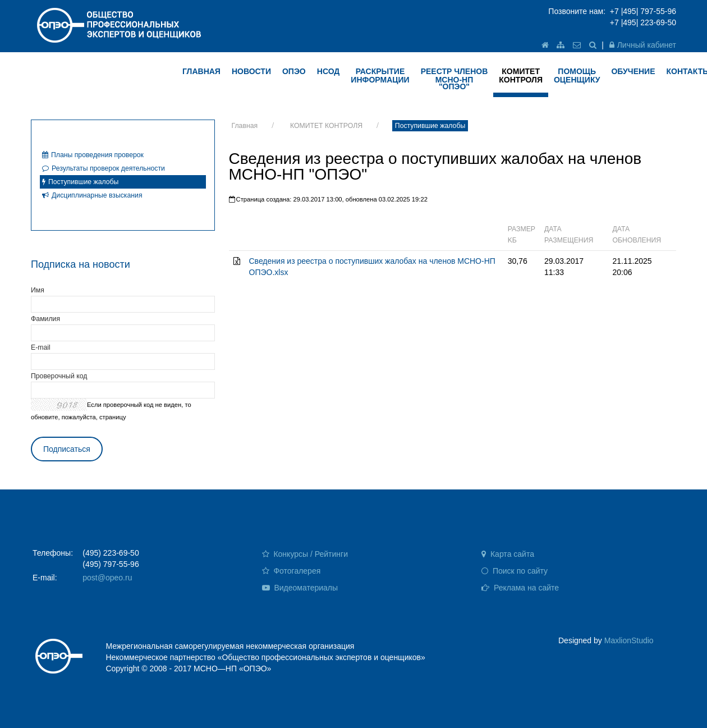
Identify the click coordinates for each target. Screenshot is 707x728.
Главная (245, 126)
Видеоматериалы (300, 588)
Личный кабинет (643, 45)
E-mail (41, 347)
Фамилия (45, 319)
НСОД (329, 71)
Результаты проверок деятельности (104, 168)
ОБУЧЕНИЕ (633, 71)
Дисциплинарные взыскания (92, 195)
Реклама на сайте (520, 588)
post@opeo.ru (107, 578)
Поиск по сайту (515, 571)
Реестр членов (454, 79)
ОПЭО (294, 71)
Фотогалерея (291, 571)
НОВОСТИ (251, 71)
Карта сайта (508, 554)
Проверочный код (59, 376)
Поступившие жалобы (430, 126)
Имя (38, 290)
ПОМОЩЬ (577, 75)
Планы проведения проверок (93, 155)
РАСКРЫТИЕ (380, 75)
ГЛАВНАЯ (201, 71)
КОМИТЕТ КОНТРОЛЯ (326, 126)
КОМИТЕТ (521, 75)
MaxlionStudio (629, 640)
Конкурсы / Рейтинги (305, 554)
